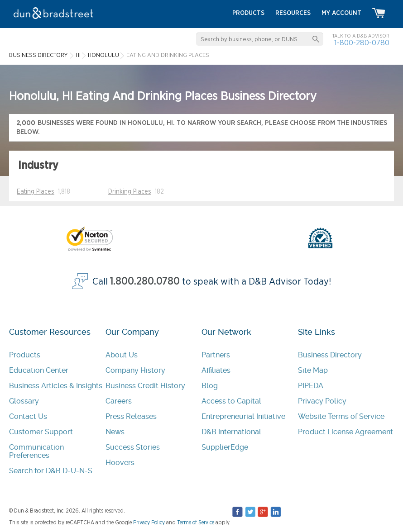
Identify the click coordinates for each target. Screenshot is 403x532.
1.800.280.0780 (145, 282)
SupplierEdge (225, 447)
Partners (216, 355)
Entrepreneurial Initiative (243, 416)
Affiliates (216, 370)
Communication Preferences (36, 451)
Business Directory (330, 355)
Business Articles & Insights (56, 386)
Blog (210, 386)
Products (25, 355)
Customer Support (41, 432)
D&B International (231, 432)
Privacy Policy (322, 401)
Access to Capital (231, 401)
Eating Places (36, 192)
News (115, 432)
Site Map (313, 370)
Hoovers (120, 463)
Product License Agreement (345, 432)
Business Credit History (145, 386)
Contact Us (28, 416)
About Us (122, 355)
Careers (119, 401)
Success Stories (133, 447)
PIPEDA (311, 386)
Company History (135, 370)
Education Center (39, 370)
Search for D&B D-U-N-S (51, 471)
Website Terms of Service (341, 416)
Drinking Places (130, 192)
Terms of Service (196, 522)
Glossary (24, 401)
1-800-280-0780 (362, 43)
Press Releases (131, 416)
